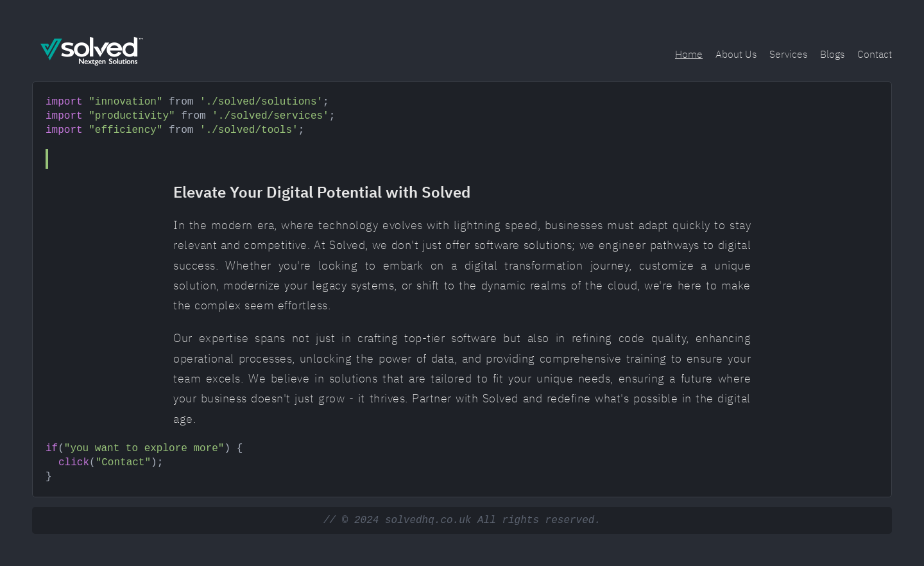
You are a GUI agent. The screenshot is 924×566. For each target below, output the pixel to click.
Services (788, 54)
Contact (875, 54)
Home (689, 54)
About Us (736, 54)
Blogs (832, 54)
